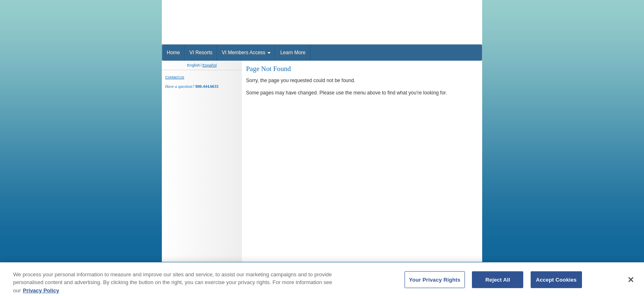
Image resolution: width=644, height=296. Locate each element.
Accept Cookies (556, 282)
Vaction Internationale (214, 14)
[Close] (631, 282)
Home (173, 53)
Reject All (498, 282)
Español (210, 65)
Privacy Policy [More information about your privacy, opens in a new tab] (41, 293)
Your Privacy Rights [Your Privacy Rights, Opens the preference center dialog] (435, 282)
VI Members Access (246, 53)
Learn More (293, 53)
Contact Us (175, 77)
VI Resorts (201, 53)
